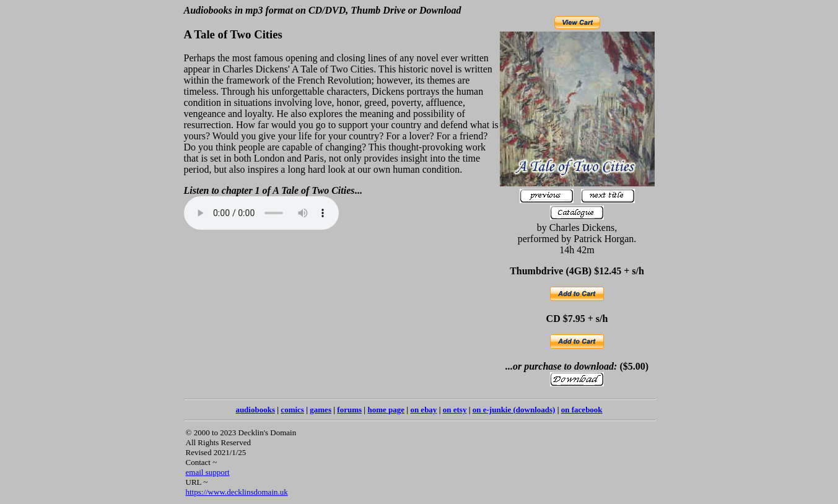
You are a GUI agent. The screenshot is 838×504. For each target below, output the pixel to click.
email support (208, 472)
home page (386, 410)
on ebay (423, 410)
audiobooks (255, 410)
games (321, 410)
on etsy (455, 410)
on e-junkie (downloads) (514, 410)
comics (292, 410)
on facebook (582, 410)
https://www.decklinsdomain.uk (237, 492)
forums (349, 410)
